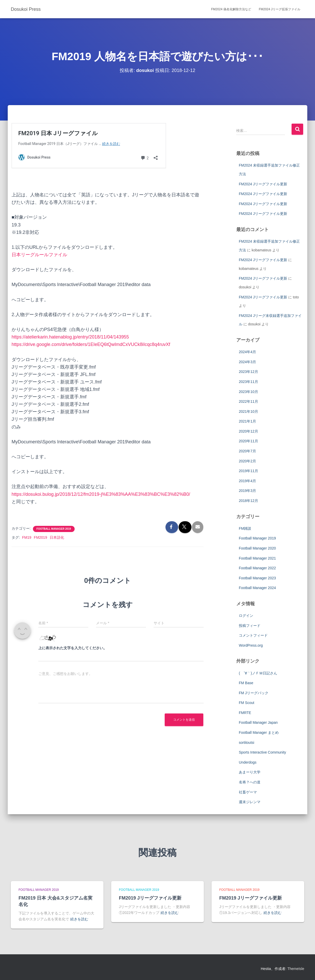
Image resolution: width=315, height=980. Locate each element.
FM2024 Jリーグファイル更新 (263, 184)
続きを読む (79, 919)
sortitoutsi (247, 743)
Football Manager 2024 (257, 588)
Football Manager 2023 (257, 578)
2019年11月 (248, 471)
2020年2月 (247, 461)
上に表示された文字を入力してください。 (73, 648)
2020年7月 (247, 451)
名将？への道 (250, 782)
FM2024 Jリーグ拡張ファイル (280, 9)
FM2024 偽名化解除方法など (231, 9)
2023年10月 (248, 392)
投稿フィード (250, 626)
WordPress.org (251, 645)
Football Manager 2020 (257, 548)
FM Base (246, 683)
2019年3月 (247, 491)
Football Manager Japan (258, 722)
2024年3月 (247, 362)
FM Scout (247, 703)
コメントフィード (253, 635)
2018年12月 (248, 501)
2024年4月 (247, 352)
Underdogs (248, 762)
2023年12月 (248, 372)
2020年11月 (248, 441)
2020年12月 (248, 431)
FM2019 (41, 537)
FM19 (27, 537)
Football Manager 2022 (257, 568)
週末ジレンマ (250, 802)
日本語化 (57, 537)
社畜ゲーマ (248, 792)
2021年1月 (247, 421)
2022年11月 (248, 401)
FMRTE (245, 713)
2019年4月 (247, 481)
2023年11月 (248, 382)
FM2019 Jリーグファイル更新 (150, 898)
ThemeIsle (296, 969)
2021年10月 (248, 411)
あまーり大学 (250, 772)
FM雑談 (245, 528)
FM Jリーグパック (254, 693)
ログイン (246, 616)
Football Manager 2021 (257, 558)
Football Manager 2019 (54, 529)
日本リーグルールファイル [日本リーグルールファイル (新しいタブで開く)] (39, 255)
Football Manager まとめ (259, 732)
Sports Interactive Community (262, 752)
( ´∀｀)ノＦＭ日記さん (258, 673)
